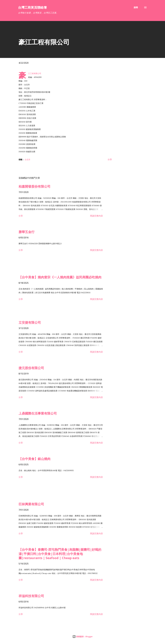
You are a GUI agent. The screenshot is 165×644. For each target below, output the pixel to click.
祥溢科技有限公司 (31, 596)
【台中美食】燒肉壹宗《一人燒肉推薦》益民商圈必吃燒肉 (60, 277)
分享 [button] (110, 159)
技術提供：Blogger (83, 636)
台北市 (27, 160)
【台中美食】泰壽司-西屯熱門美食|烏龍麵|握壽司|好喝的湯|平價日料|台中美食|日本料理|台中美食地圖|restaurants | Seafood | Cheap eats (60, 554)
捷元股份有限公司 (31, 368)
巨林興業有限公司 (31, 504)
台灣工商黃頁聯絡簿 (32, 7)
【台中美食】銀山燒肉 (35, 459)
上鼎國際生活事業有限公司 (38, 413)
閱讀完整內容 (97, 216)
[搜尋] (136, 7)
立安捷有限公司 (30, 322)
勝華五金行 (27, 232)
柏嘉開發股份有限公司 (35, 186)
